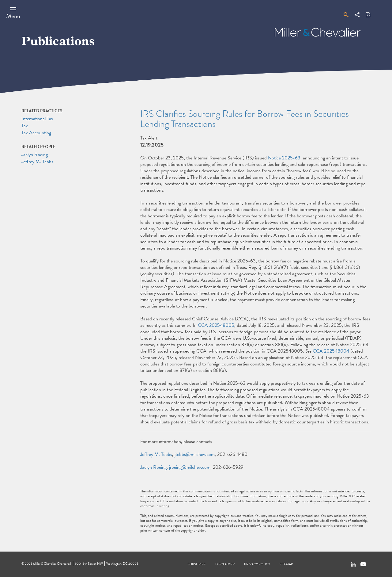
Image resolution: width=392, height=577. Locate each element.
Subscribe (197, 564)
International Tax (37, 119)
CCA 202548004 (331, 351)
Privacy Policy (257, 564)
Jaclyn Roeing (153, 467)
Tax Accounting (36, 133)
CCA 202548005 (216, 325)
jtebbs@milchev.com (195, 454)
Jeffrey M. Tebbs (156, 454)
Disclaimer (225, 564)
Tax (25, 126)
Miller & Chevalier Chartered (52, 564)
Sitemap (286, 564)
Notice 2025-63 (284, 158)
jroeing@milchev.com (190, 467)
